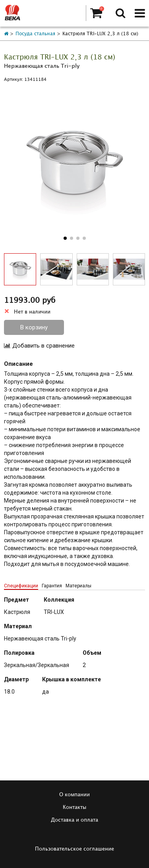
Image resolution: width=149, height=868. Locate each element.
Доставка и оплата (74, 820)
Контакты (74, 807)
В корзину (34, 327)
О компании (74, 795)
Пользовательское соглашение (74, 849)
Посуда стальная (35, 34)
